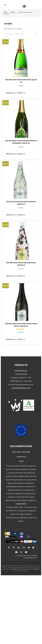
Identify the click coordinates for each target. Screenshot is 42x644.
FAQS (21, 461)
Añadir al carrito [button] (16, 93)
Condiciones (21, 457)
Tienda (13, 12)
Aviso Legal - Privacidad (21, 452)
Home (5, 12)
